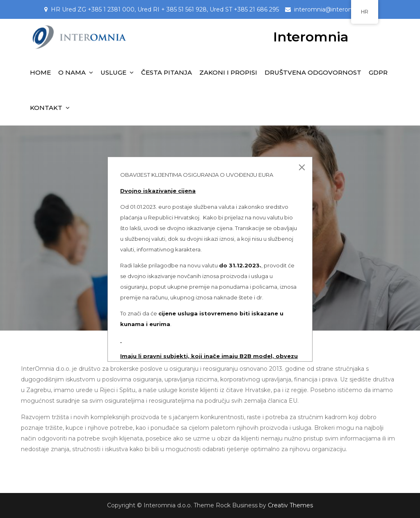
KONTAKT (46, 108)
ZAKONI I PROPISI (228, 72)
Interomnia (311, 37)
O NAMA (72, 72)
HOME (40, 72)
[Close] (302, 167)
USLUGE (113, 72)
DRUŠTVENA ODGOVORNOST (313, 72)
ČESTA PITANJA (167, 72)
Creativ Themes (290, 505)
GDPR (378, 72)
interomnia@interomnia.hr (332, 9)
